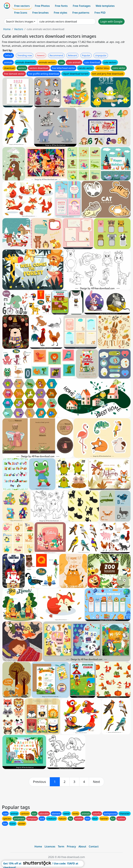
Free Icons (21, 13)
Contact (94, 846)
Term (61, 846)
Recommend (56, 55)
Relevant (72, 55)
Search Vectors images (20, 22)
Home (7, 29)
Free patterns (81, 13)
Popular (86, 55)
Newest (41, 55)
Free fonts (61, 6)
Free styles (61, 13)
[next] (96, 782)
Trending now (25, 55)
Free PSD (100, 13)
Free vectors (22, 6)
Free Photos (42, 6)
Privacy (71, 846)
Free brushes (40, 13)
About (82, 846)
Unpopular (101, 55)
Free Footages (82, 6)
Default (9, 55)
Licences (50, 846)
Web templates (105, 6)
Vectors (19, 29)
